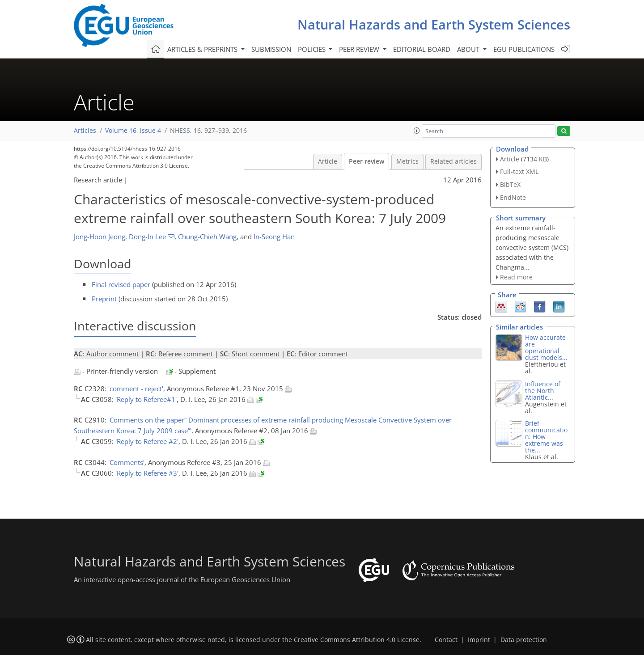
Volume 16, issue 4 (133, 131)
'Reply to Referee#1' (146, 399)
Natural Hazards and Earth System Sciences (434, 24)
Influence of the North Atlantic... (543, 391)
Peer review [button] (360, 49)
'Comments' (126, 462)
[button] (417, 131)
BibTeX (510, 184)
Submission (271, 49)
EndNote (513, 197)
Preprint (104, 299)
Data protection (524, 640)
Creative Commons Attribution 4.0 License (357, 640)
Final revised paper (121, 284)
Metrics (407, 161)
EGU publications (524, 49)
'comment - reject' (136, 389)
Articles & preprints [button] (203, 49)
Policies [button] (313, 49)
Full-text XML (519, 171)
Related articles (453, 161)
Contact (446, 640)
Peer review (366, 161)
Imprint (479, 640)
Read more (516, 277)
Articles (85, 131)
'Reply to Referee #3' (147, 473)
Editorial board (422, 49)
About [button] (469, 49)
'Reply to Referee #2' (147, 441)
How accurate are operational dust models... (546, 347)
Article (328, 161)
